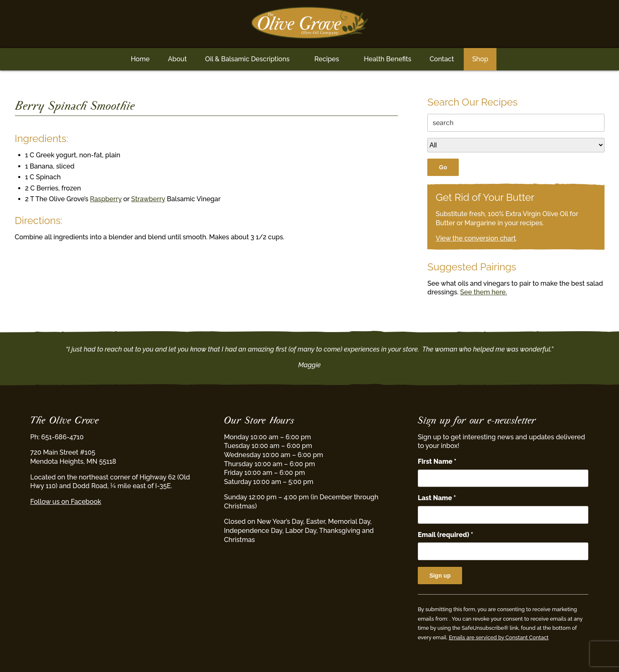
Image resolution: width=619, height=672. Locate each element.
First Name (437, 461)
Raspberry (106, 199)
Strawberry (148, 199)
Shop (480, 59)
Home (140, 59)
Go (443, 167)
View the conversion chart (476, 238)
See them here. (483, 292)
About (177, 59)
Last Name (437, 498)
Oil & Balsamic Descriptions (247, 59)
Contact (442, 59)
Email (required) (446, 535)
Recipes (326, 59)
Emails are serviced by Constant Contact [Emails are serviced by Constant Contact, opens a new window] (499, 637)
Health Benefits (388, 59)
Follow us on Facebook (66, 502)
